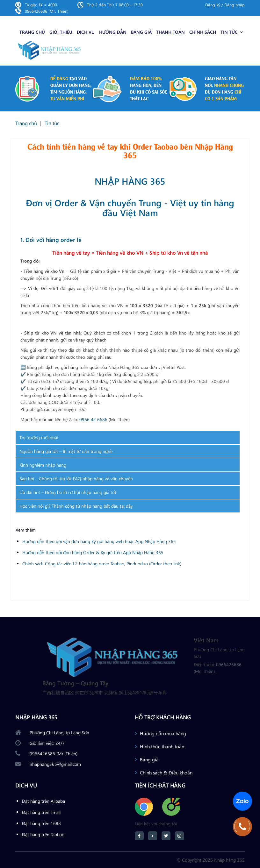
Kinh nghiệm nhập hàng (43, 465)
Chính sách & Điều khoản (166, 773)
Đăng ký (213, 5)
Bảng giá (141, 32)
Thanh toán (170, 32)
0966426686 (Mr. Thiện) (47, 11)
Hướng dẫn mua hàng (163, 733)
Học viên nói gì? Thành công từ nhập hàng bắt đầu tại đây (76, 506)
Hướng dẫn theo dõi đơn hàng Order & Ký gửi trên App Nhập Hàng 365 (93, 552)
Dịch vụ (86, 32)
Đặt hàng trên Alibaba (43, 801)
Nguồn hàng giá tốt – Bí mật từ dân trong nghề (66, 451)
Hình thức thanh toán (162, 746)
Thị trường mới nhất (39, 438)
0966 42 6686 (93, 419)
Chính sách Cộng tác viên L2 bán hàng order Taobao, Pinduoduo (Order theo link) (102, 564)
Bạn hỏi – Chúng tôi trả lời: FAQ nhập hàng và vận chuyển (76, 479)
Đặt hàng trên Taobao (43, 834)
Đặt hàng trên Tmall (41, 812)
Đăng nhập (235, 5)
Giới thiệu (61, 32)
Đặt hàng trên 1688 (41, 823)
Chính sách (203, 32)
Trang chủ (32, 32)
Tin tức (232, 32)
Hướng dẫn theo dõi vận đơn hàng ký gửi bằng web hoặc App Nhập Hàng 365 (99, 541)
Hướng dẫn (113, 32)
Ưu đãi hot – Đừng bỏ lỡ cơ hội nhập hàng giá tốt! (69, 492)
